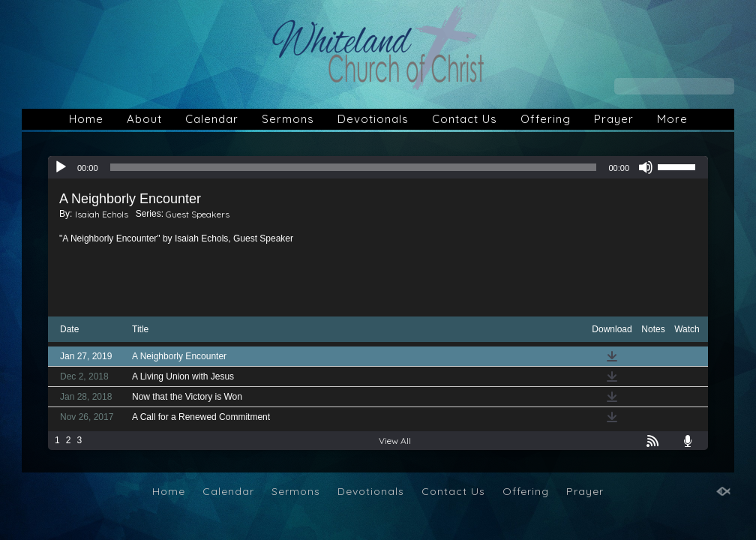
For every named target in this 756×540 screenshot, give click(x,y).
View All (395, 441)
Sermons (288, 119)
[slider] (354, 167)
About (144, 119)
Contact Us (465, 119)
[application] (378, 167)
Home (86, 119)
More (672, 119)
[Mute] (646, 167)
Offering (546, 119)
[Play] (61, 167)
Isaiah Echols (102, 214)
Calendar (212, 119)
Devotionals (373, 119)
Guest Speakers (198, 214)
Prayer (614, 119)
